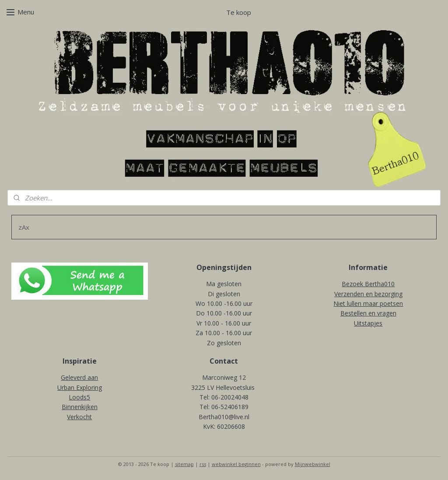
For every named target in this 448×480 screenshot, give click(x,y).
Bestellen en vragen (368, 313)
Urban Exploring (80, 387)
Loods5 (79, 397)
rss (203, 464)
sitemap (184, 464)
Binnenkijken (80, 407)
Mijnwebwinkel (313, 464)
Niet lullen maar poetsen (368, 303)
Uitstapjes (368, 323)
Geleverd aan (79, 377)
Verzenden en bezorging (368, 294)
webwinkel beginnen (236, 464)
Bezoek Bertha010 (368, 284)
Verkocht (79, 417)
